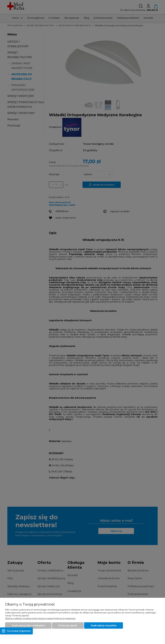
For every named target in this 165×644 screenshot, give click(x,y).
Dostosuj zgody (68, 625)
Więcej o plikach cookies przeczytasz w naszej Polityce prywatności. (40, 618)
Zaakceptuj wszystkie (104, 625)
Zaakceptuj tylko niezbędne (28, 625)
